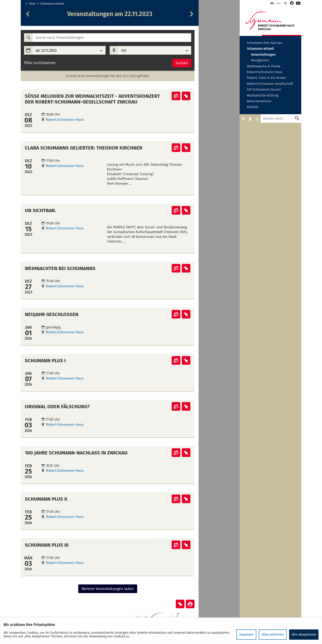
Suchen (182, 63)
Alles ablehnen (273, 634)
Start (32, 4)
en (279, 3)
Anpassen (246, 634)
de (272, 3)
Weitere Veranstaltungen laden (108, 589)
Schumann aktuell (52, 4)
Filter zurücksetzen (40, 63)
